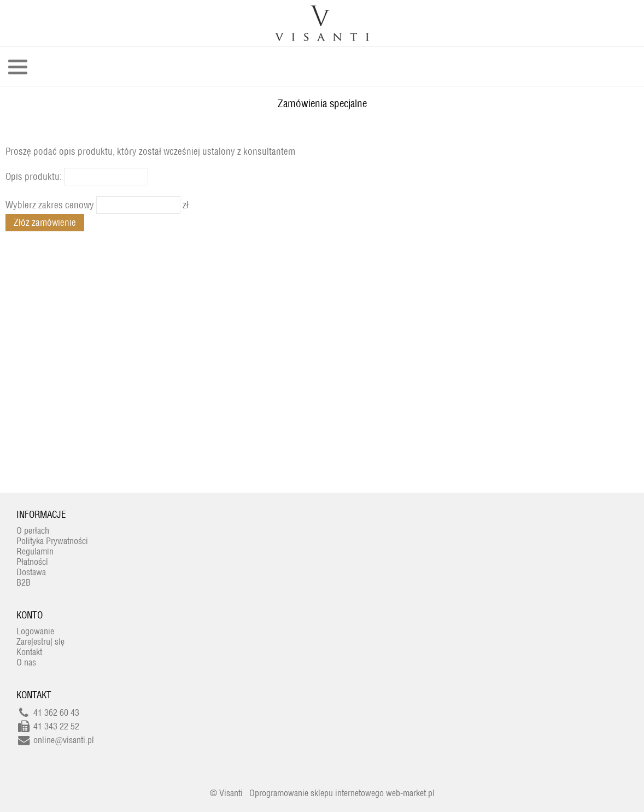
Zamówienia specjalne (322, 103)
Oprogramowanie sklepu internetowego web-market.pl (342, 793)
